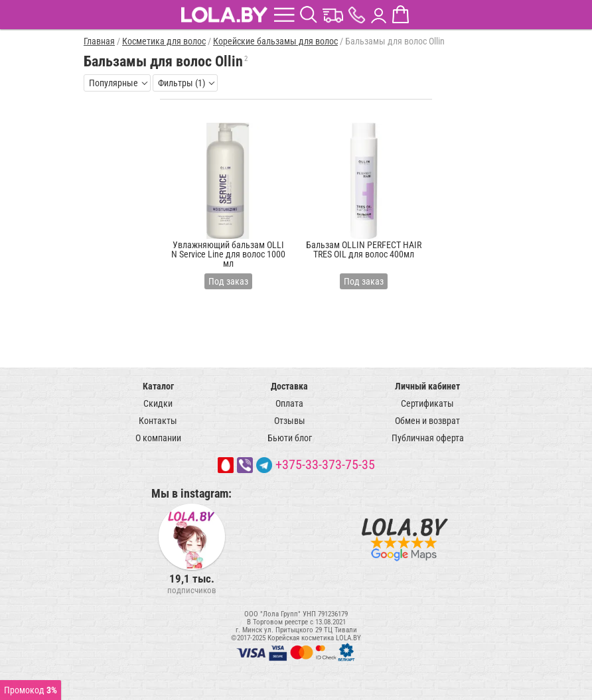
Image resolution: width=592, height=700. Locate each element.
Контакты (158, 421)
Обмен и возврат (427, 421)
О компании (158, 438)
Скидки (158, 403)
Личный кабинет (427, 386)
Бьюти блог (290, 438)
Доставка (289, 386)
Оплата (289, 403)
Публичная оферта (428, 438)
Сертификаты (427, 403)
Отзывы (290, 421)
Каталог (158, 386)
